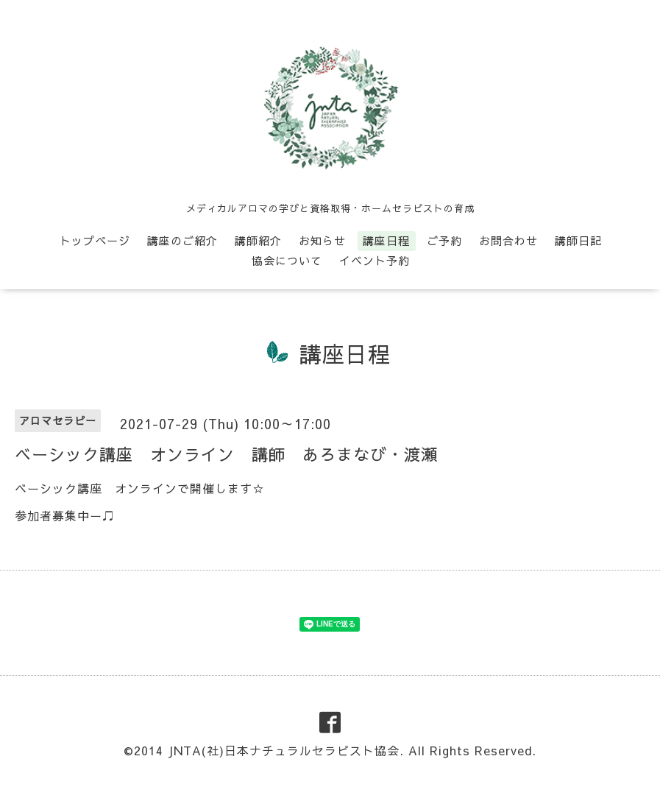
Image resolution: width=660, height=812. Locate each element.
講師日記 (578, 240)
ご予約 (444, 240)
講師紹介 (258, 240)
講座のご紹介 (182, 240)
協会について (287, 260)
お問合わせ (508, 240)
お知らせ (322, 240)
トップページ (95, 240)
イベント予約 (375, 260)
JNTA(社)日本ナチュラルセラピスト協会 (284, 750)
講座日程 (386, 240)
